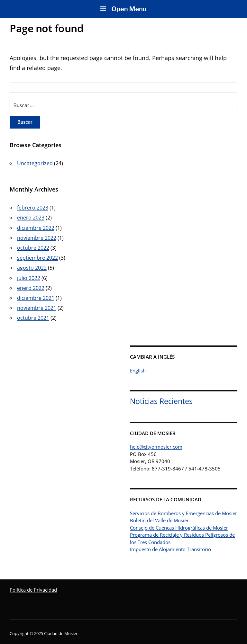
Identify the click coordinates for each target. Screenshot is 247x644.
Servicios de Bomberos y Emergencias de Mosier (183, 513)
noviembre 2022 (37, 238)
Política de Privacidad (33, 590)
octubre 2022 (33, 248)
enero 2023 (31, 218)
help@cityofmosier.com (156, 447)
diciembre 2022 (36, 228)
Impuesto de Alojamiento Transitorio (170, 549)
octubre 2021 (33, 318)
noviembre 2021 (37, 308)
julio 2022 (29, 278)
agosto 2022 (32, 268)
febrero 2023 (33, 208)
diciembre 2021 (36, 298)
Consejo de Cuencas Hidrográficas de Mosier (179, 528)
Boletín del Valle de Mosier (159, 520)
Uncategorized (35, 163)
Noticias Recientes (161, 401)
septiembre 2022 (37, 258)
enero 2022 (31, 288)
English (138, 371)
